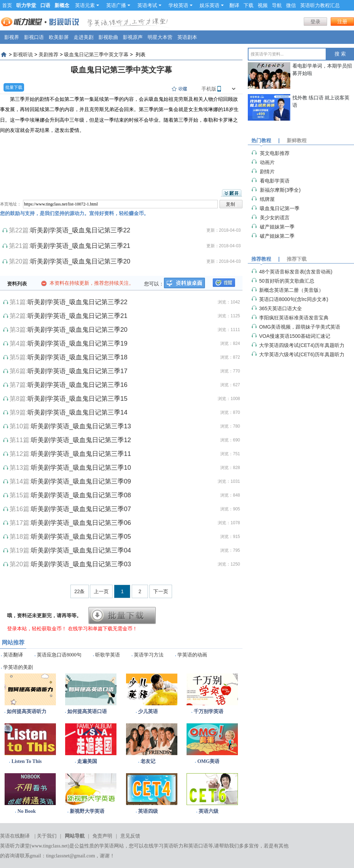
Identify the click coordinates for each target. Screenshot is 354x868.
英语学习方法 (149, 655)
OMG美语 (208, 761)
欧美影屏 (59, 37)
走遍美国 (87, 761)
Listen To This (26, 761)
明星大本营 (160, 37)
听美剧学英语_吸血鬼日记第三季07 (81, 509)
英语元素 (87, 5)
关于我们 (47, 836)
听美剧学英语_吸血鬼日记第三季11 (81, 454)
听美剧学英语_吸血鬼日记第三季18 (78, 357)
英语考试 (149, 5)
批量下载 (14, 87)
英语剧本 (187, 37)
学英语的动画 (192, 655)
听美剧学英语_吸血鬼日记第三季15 (78, 399)
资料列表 (17, 284)
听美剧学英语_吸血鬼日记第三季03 (81, 564)
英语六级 (209, 811)
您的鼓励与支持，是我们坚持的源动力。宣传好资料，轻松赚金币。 (74, 213)
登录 (315, 22)
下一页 (161, 591)
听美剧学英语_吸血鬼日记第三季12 (81, 440)
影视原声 (133, 37)
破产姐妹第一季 (277, 227)
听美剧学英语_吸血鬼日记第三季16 (78, 385)
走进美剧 (84, 37)
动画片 (267, 162)
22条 (80, 591)
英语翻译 (13, 655)
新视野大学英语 (87, 811)
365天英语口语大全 (281, 308)
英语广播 (118, 5)
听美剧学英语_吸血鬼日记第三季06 (81, 523)
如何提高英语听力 (27, 711)
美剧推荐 (48, 54)
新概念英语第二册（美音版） (291, 290)
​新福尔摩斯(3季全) (280, 190)
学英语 (107, 846)
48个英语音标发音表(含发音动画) (296, 272)
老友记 (148, 761)
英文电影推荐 (275, 153)
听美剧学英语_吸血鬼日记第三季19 (78, 343)
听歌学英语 (108, 655)
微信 (291, 5)
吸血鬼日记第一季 (280, 208)
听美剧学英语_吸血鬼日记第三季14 (78, 412)
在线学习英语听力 (164, 846)
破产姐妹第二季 (277, 236)
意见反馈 (130, 836)
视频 (263, 5)
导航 (277, 5)
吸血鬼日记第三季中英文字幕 (96, 54)
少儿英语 (148, 711)
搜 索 (340, 54)
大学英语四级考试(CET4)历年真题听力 (302, 345)
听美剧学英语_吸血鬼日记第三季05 (81, 537)
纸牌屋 (267, 199)
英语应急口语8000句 (59, 655)
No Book (27, 811)
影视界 (12, 37)
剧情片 (267, 172)
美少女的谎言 (275, 218)
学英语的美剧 (18, 667)
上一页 (101, 591)
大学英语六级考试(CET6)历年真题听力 (302, 354)
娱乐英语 (212, 5)
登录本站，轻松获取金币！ (37, 629)
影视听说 (23, 54)
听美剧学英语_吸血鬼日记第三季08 (81, 495)
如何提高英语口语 (87, 711)
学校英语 (181, 5)
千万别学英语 (209, 711)
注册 (342, 22)
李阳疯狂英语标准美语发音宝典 (294, 318)
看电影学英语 (275, 181)
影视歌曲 (108, 37)
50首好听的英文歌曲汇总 (287, 281)
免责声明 (102, 836)
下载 (249, 5)
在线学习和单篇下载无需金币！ (103, 629)
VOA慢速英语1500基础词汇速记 (295, 336)
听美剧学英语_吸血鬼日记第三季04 (81, 550)
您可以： (154, 284)
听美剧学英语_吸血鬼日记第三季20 (80, 261)
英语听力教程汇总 (320, 5)
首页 (7, 5)
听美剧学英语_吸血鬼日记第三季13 (81, 426)
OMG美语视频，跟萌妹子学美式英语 (300, 327)
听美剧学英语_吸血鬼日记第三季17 (78, 371)
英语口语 (198, 846)
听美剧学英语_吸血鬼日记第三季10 (81, 468)
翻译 (234, 5)
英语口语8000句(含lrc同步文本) (294, 299)
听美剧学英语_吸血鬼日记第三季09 (81, 481)
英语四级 (148, 811)
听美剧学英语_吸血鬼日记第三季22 (80, 230)
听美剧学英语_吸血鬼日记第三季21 (80, 246)
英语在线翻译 (15, 836)
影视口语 (34, 37)
